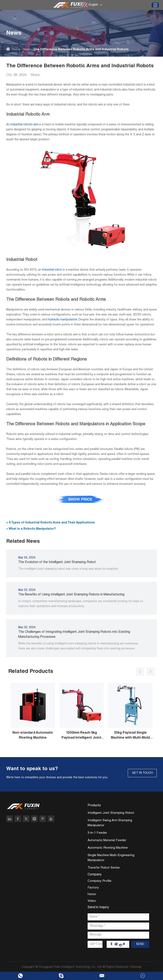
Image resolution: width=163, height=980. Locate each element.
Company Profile (100, 881)
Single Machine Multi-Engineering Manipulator (111, 858)
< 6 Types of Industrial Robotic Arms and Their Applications (51, 523)
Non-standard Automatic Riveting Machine (33, 736)
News (27, 49)
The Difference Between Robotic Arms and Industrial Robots (81, 49)
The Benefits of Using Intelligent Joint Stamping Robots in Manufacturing (71, 595)
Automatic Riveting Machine (108, 848)
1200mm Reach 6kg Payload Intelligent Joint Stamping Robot (81, 736)
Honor (92, 894)
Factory (93, 888)
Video (92, 901)
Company (95, 875)
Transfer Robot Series (104, 868)
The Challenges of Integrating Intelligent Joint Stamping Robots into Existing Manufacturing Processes (74, 635)
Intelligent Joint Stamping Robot (111, 813)
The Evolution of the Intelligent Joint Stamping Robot (57, 562)
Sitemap (136, 967)
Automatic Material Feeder (107, 840)
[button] (140, 672)
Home (16, 49)
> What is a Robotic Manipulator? (31, 529)
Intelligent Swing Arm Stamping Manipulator (110, 823)
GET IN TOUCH (142, 773)
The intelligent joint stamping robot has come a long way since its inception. (69, 569)
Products (94, 806)
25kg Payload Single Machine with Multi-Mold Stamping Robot (130, 736)
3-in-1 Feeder (97, 833)
